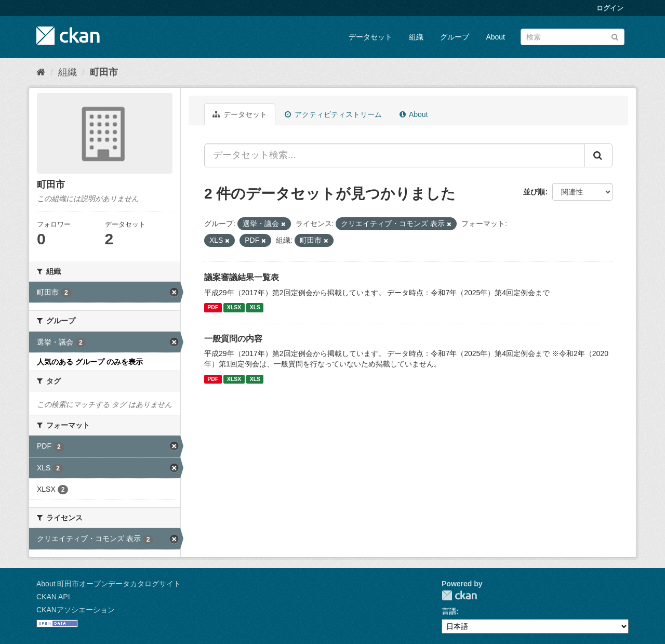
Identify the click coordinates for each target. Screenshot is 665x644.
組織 (416, 37)
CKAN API (53, 597)
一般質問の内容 (233, 339)
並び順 (534, 192)
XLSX (234, 308)
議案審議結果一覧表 (242, 277)
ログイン (610, 8)
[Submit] (615, 36)
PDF (213, 308)
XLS (255, 308)
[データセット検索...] (395, 155)
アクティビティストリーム (333, 114)
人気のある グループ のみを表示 (90, 362)
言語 (449, 611)
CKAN (459, 595)
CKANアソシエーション (76, 610)
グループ (455, 37)
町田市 (104, 72)
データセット (370, 37)
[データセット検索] (573, 37)
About (495, 37)
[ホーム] (41, 72)
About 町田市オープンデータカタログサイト (109, 584)
